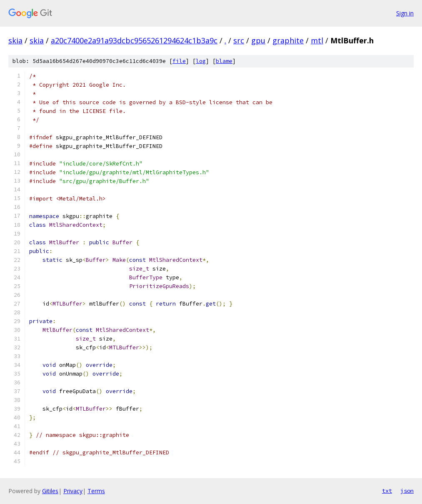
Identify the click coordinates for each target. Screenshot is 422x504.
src (239, 40)
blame (224, 61)
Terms (96, 491)
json (407, 491)
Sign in (405, 13)
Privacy (73, 491)
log (201, 61)
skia (15, 40)
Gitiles (50, 491)
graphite (288, 40)
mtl (317, 40)
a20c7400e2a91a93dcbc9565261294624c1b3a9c (134, 40)
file (179, 61)
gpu (258, 40)
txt (387, 491)
